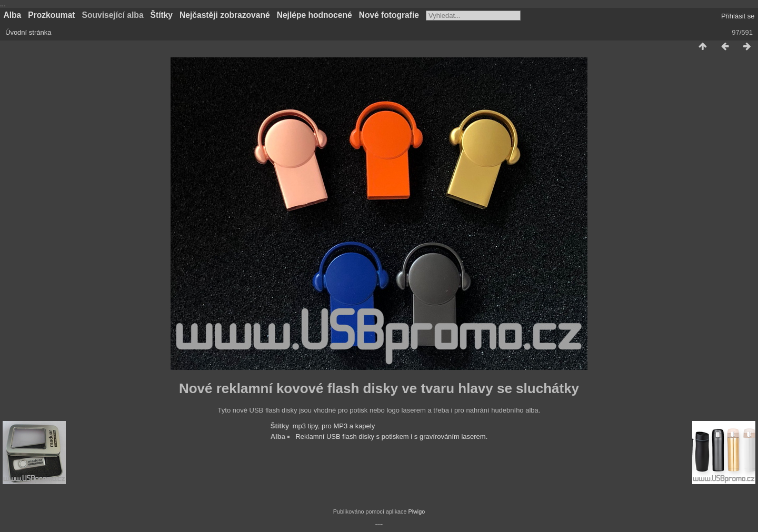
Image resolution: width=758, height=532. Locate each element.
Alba (13, 15)
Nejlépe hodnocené (315, 15)
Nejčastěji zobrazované (225, 15)
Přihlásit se (738, 16)
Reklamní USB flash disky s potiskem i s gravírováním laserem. (391, 436)
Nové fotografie (389, 15)
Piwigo (416, 511)
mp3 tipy (305, 426)
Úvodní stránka (28, 32)
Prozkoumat (51, 15)
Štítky (162, 15)
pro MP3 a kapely (348, 426)
